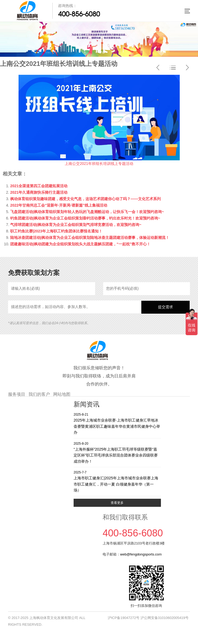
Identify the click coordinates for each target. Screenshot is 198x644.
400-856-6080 (79, 14)
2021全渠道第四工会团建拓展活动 (39, 186)
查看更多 (117, 503)
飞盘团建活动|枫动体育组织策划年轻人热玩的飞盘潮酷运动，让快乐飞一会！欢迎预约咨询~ (87, 212)
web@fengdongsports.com (141, 554)
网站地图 (62, 394)
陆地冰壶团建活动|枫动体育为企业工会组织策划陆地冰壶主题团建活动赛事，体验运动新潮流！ (90, 238)
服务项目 (17, 394)
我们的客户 (39, 394)
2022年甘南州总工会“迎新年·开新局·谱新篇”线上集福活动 (59, 205)
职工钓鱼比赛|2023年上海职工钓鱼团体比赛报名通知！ (56, 231)
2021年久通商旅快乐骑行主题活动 (39, 192)
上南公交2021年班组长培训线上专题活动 (99, 164)
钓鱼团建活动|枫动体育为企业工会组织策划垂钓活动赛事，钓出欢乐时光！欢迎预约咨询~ (85, 218)
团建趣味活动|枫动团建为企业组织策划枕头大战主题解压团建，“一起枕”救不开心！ (80, 244)
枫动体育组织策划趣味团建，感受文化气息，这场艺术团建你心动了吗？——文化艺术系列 (85, 199)
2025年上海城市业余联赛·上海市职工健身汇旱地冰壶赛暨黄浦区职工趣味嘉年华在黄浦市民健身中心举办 (117, 423)
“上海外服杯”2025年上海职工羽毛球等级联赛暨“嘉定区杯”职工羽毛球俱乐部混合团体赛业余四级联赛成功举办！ (117, 452)
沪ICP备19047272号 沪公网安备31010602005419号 (148, 618)
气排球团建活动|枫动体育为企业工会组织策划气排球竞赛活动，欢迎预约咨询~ (76, 225)
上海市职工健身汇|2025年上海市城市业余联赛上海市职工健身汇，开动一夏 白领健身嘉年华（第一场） (117, 481)
